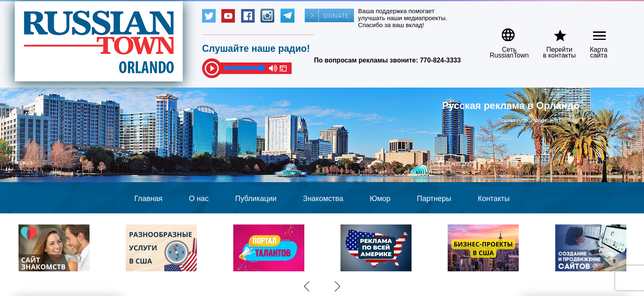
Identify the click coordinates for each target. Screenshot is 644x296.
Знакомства (323, 199)
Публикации (256, 199)
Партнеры (434, 199)
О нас (199, 199)
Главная (148, 199)
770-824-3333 (440, 60)
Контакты (494, 199)
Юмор (380, 199)
